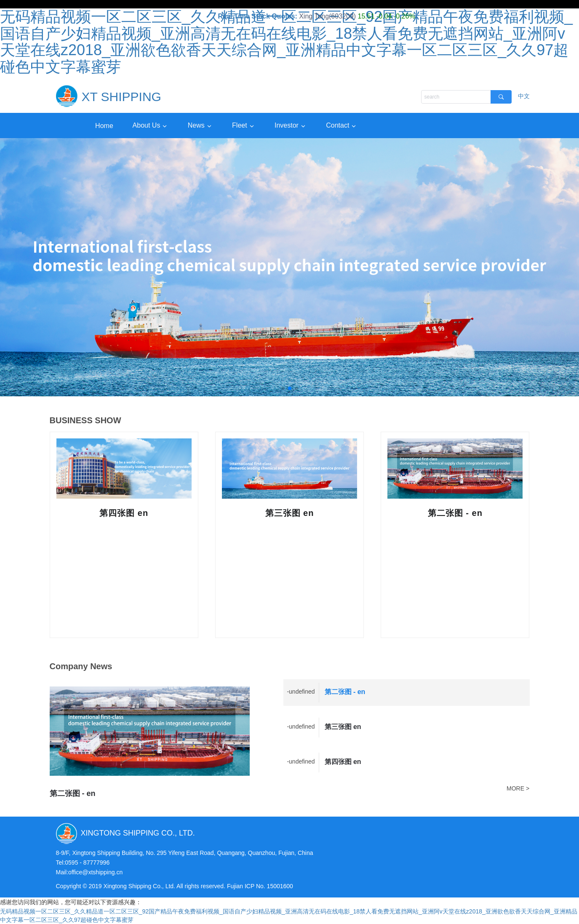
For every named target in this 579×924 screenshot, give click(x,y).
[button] (283, 388)
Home (104, 125)
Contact (338, 125)
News (195, 125)
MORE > (518, 788)
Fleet (239, 125)
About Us (145, 125)
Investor (286, 125)
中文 (524, 96)
